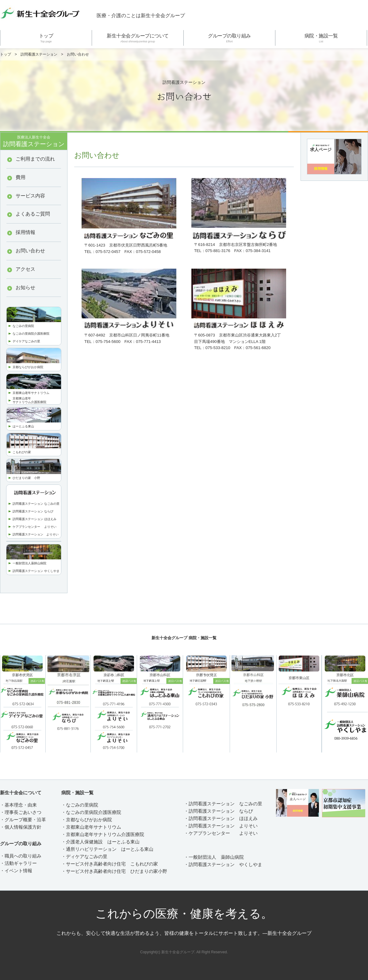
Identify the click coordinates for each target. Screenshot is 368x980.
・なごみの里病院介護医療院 (91, 812)
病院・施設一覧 (321, 38)
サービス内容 (30, 196)
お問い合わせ (30, 251)
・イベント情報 (16, 871)
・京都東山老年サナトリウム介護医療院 (103, 834)
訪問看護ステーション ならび (33, 511)
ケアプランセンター (28, 527)
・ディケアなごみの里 (84, 856)
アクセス (25, 269)
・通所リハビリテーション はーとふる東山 (107, 849)
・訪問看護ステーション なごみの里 (223, 804)
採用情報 (25, 232)
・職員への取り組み (21, 856)
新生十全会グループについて (138, 38)
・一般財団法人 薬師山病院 (214, 857)
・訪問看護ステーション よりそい (221, 826)
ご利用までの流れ (35, 159)
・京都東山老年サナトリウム (91, 827)
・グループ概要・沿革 (23, 820)
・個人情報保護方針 (21, 827)
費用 (21, 177)
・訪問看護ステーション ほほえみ (221, 818)
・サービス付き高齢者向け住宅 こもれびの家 (110, 864)
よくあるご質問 (33, 214)
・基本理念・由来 (18, 805)
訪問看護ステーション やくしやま (36, 571)
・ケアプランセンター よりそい (221, 833)
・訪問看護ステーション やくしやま (223, 864)
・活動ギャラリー (18, 863)
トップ (46, 38)
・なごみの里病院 (80, 805)
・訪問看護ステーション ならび (218, 811)
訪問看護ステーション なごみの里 (36, 504)
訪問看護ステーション (39, 54)
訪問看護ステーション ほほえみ (34, 519)
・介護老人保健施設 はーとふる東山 (100, 842)
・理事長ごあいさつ (21, 812)
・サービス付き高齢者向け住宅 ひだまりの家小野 (114, 871)
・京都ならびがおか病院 (87, 820)
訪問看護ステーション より (33, 534)
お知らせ (25, 288)
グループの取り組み (229, 38)
